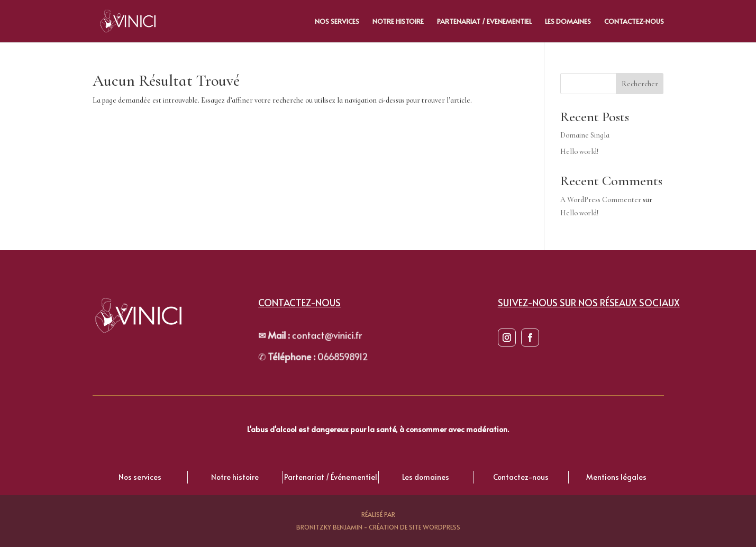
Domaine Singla (585, 135)
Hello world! (579, 152)
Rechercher (640, 84)
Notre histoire (398, 22)
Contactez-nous (634, 22)
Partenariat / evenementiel (484, 22)
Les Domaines (568, 22)
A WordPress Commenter (601, 200)
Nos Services (337, 22)
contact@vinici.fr (306, 336)
